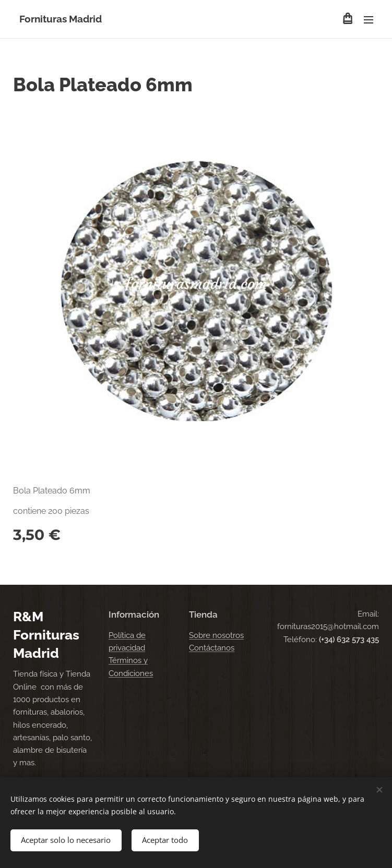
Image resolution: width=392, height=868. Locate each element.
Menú (369, 20)
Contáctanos (212, 648)
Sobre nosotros (216, 635)
